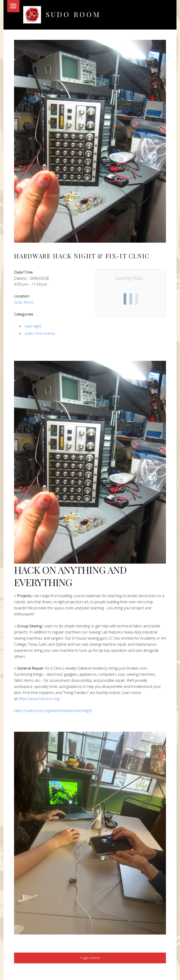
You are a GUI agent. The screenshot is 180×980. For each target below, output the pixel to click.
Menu (13, 6)
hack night (33, 326)
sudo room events (40, 333)
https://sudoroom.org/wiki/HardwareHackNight (53, 711)
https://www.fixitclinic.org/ (39, 699)
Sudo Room (73, 14)
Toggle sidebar (90, 958)
